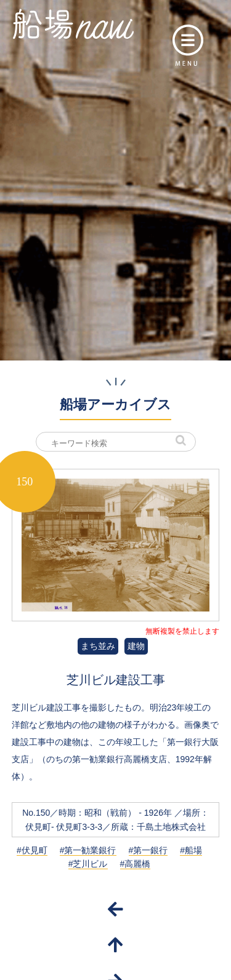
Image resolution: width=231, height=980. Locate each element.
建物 (136, 646)
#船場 (191, 850)
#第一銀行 (148, 850)
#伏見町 (32, 850)
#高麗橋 (136, 864)
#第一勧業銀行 (88, 850)
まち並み (98, 646)
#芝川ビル (88, 864)
